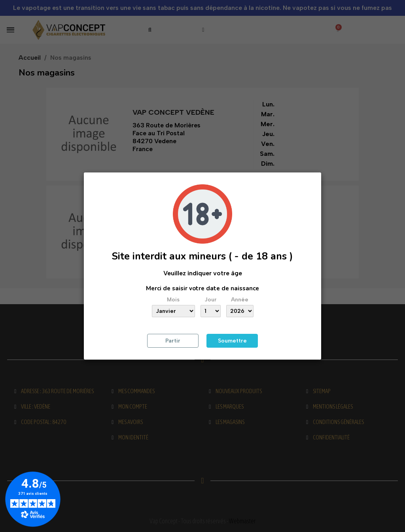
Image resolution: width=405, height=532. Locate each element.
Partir (173, 341)
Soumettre (232, 341)
